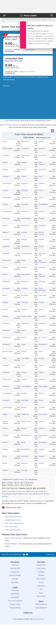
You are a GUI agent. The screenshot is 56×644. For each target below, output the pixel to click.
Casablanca (7, 393)
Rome (41, 246)
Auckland (6, 239)
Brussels (6, 330)
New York (42, 169)
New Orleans (42, 163)
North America (15, 120)
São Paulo (43, 295)
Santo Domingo (42, 289)
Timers (41, 582)
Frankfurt (25, 148)
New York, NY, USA (14, 61)
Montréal (25, 456)
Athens (5, 225)
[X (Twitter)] (24, 617)
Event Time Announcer (12, 125)
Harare (24, 176)
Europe (48, 120)
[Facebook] (20, 617)
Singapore (42, 323)
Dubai (5, 463)
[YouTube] (36, 617)
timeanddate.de (41, 608)
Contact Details (15, 575)
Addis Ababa (7, 148)
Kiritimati (25, 302)
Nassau (41, 148)
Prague (41, 218)
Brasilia (5, 316)
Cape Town (7, 379)
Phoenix (42, 211)
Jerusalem (25, 246)
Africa (7, 120)
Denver (5, 435)
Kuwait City (25, 323)
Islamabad (25, 225)
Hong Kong (25, 197)
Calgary (6, 365)
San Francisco (42, 261)
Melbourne (25, 414)
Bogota (5, 302)
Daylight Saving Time (20, 479)
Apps (41, 593)
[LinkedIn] (28, 617)
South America (25, 120)
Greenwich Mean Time (39, 492)
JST (16, 44)
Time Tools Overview (13, 530)
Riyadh (41, 239)
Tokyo (41, 400)
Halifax (24, 162)
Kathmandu (26, 274)
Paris (41, 190)
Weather (41, 575)
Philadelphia (43, 204)
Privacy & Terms (39, 619)
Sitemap (15, 579)
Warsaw (42, 428)
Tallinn (41, 372)
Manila (24, 407)
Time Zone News (11, 527)
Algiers (5, 162)
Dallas (5, 414)
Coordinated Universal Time (16, 492)
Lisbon (24, 372)
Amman (6, 176)
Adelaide (6, 155)
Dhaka (5, 449)
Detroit (5, 442)
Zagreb (41, 456)
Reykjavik (42, 225)
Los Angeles (26, 386)
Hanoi (24, 169)
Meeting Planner (11, 544)
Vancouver (43, 414)
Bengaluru (6, 288)
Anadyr (5, 190)
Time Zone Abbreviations (14, 523)
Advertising (15, 594)
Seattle (41, 302)
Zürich (41, 463)
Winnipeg (42, 442)
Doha (5, 456)
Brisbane (6, 323)
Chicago (6, 400)
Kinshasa (25, 295)
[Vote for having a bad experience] (27, 554)
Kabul (23, 260)
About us (15, 565)
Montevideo (26, 449)
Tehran (41, 393)
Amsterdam (7, 183)
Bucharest (6, 337)
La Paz (24, 337)
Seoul (41, 309)
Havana (24, 183)
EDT (17, 66)
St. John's (42, 337)
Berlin (5, 295)
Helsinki (24, 190)
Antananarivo (8, 211)
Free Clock (44, 19)
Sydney (41, 358)
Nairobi (41, 141)
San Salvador (42, 275)
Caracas (6, 386)
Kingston (25, 288)
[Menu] (4, 15)
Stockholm (43, 344)
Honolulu (25, 204)
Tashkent (42, 379)
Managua (25, 400)
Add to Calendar (37, 77)
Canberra (6, 372)
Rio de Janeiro (41, 233)
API (41, 589)
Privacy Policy (15, 604)
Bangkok (6, 253)
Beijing (5, 267)
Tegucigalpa (43, 386)
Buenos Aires (8, 351)
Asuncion (6, 218)
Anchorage (7, 197)
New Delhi (42, 155)
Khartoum (25, 281)
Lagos (24, 344)
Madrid (24, 393)
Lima (23, 365)
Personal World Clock (34, 19)
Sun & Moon (41, 579)
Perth (41, 197)
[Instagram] (32, 617)
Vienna (41, 421)
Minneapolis (26, 435)
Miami (24, 428)
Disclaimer (15, 597)
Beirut (5, 274)
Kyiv (23, 330)
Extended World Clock (20, 19)
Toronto (41, 407)
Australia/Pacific (40, 120)
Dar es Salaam (5, 422)
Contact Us (50, 554)
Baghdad (6, 246)
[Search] (52, 15)
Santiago (42, 281)
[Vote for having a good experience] (24, 554)
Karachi (24, 267)
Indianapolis (26, 218)
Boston (5, 309)
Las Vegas (25, 358)
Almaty (5, 169)
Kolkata (24, 309)
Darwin (5, 428)
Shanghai (42, 316)
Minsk (24, 442)
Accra (5, 141)
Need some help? (14, 507)
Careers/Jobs (15, 568)
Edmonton (25, 141)
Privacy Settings (15, 608)
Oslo (40, 176)
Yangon (41, 449)
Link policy (15, 590)
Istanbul (24, 232)
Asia (32, 120)
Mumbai (24, 470)
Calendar (41, 572)
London (24, 379)
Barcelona (6, 260)
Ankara (5, 204)
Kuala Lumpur (27, 316)
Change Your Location (26, 72)
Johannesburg (27, 253)
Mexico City (26, 421)
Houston (24, 211)
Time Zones (41, 568)
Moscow (24, 463)
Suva (41, 351)
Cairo (5, 358)
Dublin (5, 470)
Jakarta (24, 239)
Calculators (41, 586)
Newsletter (15, 582)
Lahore (24, 351)
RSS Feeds (41, 596)
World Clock (41, 565)
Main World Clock (7, 19)
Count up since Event (22, 77)
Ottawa (41, 183)
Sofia (41, 330)
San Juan (42, 267)
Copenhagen (7, 407)
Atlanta (5, 232)
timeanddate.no (41, 604)
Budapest (6, 344)
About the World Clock (13, 517)
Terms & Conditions (15, 601)
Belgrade (6, 281)
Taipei (41, 365)
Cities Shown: (29, 137)
